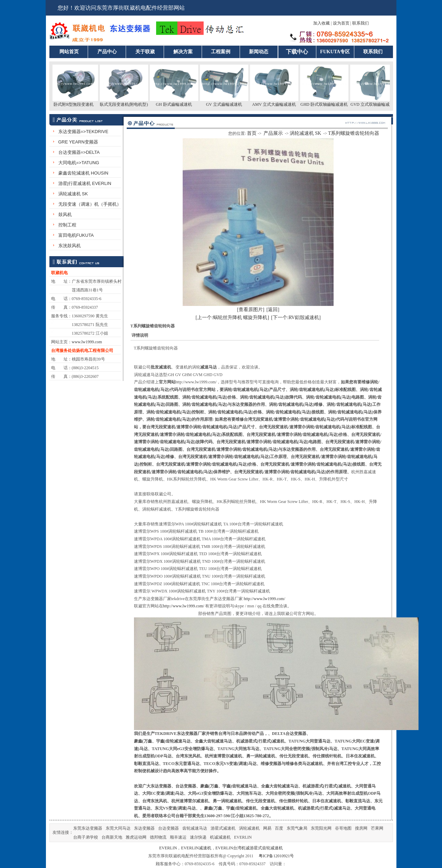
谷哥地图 (343, 828)
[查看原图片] (251, 310)
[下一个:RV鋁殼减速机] (296, 318)
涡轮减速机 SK (73, 194)
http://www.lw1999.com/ (265, 599)
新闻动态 (259, 52)
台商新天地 (112, 837)
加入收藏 (321, 23)
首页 (252, 133)
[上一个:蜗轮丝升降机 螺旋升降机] (232, 318)
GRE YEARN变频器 (78, 142)
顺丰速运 (178, 837)
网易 (267, 828)
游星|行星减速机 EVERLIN (85, 183)
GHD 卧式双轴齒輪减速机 (328, 104)
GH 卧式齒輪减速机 (178, 104)
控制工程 (67, 225)
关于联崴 (145, 52)
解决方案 (183, 52)
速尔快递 (198, 837)
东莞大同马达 (118, 828)
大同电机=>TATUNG (79, 163)
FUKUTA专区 (335, 52)
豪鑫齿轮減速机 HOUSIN (83, 173)
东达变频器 (144, 828)
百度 (279, 828)
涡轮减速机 (249, 828)
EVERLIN (243, 837)
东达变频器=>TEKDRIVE (83, 132)
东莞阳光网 (321, 828)
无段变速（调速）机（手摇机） (90, 204)
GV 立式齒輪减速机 (228, 104)
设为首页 (341, 23)
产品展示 (273, 133)
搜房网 (361, 828)
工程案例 (221, 52)
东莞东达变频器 (88, 828)
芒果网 (377, 828)
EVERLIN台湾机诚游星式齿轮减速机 (249, 848)
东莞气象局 (297, 828)
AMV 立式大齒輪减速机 (278, 104)
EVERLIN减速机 (196, 848)
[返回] (273, 310)
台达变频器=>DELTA (79, 152)
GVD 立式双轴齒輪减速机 (378, 104)
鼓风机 (65, 214)
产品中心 (107, 52)
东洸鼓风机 (70, 246)
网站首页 (69, 52)
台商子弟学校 (86, 837)
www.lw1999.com (87, 342)
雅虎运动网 (136, 837)
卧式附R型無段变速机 (78, 104)
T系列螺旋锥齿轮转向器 (354, 133)
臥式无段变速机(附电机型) (128, 104)
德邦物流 (158, 837)
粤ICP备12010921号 (276, 856)
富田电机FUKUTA (76, 235)
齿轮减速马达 (195, 828)
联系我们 (361, 23)
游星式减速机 (223, 828)
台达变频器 (169, 828)
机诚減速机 (220, 837)
